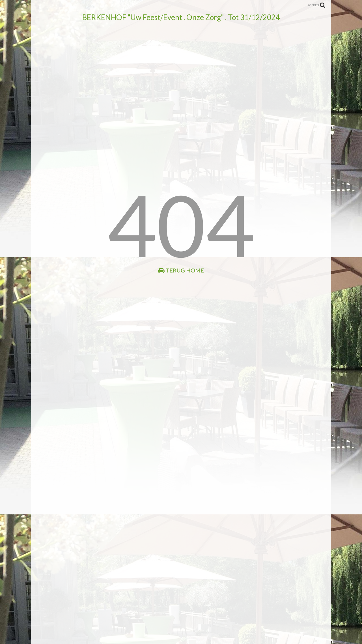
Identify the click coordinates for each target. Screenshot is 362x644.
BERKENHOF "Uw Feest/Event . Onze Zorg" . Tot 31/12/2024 (181, 17)
